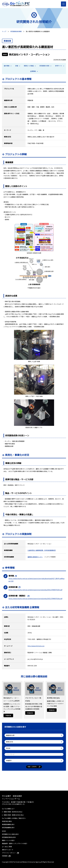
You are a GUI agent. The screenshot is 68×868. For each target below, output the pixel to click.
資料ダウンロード (8, 850)
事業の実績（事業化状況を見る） (14, 815)
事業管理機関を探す (8, 824)
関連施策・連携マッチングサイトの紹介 (15, 843)
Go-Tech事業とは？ (8, 809)
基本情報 (8, 66)
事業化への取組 (30, 66)
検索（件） (34, 767)
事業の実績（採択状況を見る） (14, 812)
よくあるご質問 (7, 847)
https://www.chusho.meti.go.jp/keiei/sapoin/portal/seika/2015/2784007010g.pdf (35, 599)
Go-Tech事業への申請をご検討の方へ (14, 818)
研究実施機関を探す (8, 828)
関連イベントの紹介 (8, 840)
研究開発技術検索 (16, 31)
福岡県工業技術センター (35, 557)
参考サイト (60, 66)
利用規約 (6, 856)
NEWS (4, 831)
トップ (4, 31)
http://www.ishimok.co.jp (36, 646)
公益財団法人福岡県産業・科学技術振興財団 (42, 550)
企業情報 (34, 71)
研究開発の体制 (45, 66)
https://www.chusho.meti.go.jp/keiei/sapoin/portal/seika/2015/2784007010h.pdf (35, 590)
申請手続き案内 (7, 821)
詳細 (18, 66)
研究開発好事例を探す (9, 837)
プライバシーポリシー (10, 853)
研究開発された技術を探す (10, 834)
